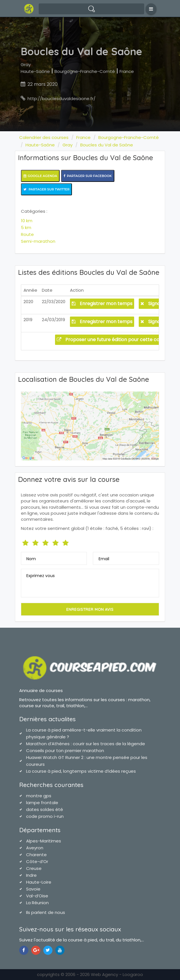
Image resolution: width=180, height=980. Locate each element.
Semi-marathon (38, 241)
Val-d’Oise (37, 896)
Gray (26, 64)
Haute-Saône (35, 71)
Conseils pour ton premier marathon (65, 751)
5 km (26, 227)
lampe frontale (42, 803)
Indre (31, 875)
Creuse (34, 868)
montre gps (39, 796)
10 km (27, 221)
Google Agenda (40, 176)
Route (27, 234)
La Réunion (37, 903)
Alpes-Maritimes (44, 841)
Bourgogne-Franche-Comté (85, 71)
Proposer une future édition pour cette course (113, 340)
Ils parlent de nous (46, 912)
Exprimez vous (41, 576)
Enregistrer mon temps (102, 304)
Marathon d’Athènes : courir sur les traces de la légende (86, 744)
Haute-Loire (39, 882)
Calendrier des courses (44, 137)
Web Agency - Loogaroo (117, 974)
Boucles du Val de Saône (107, 145)
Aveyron (35, 848)
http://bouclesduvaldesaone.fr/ (61, 99)
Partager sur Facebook (88, 176)
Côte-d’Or (37, 861)
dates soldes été (45, 809)
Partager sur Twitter (47, 189)
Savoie (33, 889)
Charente (36, 855)
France (127, 71)
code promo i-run (45, 816)
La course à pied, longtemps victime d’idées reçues (81, 771)
